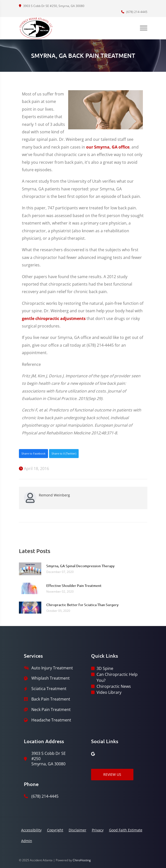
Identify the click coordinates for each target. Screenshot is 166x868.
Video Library (109, 692)
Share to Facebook (33, 453)
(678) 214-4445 (134, 12)
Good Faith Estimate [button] (126, 830)
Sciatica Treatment (49, 689)
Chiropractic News (114, 686)
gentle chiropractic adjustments (54, 318)
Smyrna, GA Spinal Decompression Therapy (80, 566)
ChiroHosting (82, 860)
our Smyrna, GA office (108, 147)
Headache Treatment (51, 720)
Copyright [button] (55, 830)
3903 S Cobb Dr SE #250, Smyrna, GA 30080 (52, 6)
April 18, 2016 (34, 469)
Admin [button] (27, 841)
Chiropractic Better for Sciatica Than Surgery (82, 605)
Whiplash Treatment (51, 678)
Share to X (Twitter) (64, 453)
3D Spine (105, 668)
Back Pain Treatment (51, 699)
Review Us (112, 774)
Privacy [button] (98, 830)
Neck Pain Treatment (51, 710)
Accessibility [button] (31, 830)
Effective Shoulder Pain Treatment (74, 586)
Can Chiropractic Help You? (117, 677)
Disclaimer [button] (78, 830)
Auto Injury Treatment (52, 668)
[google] (93, 754)
